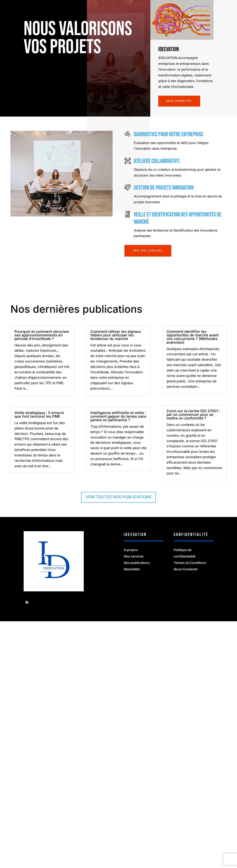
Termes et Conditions (190, 563)
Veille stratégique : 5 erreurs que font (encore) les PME (39, 415)
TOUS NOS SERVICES (148, 251)
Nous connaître (179, 101)
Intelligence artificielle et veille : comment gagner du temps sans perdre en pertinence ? (118, 416)
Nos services (134, 556)
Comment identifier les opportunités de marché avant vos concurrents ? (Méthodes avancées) (193, 337)
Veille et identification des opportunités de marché (178, 218)
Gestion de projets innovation (164, 188)
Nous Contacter (186, 569)
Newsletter (132, 569)
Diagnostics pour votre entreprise (169, 134)
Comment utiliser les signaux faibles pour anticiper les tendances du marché (116, 335)
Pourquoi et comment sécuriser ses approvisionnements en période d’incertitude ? (42, 335)
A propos (131, 550)
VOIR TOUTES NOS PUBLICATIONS (119, 497)
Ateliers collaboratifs (157, 161)
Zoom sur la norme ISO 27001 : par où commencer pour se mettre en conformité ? (193, 415)
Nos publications (137, 563)
